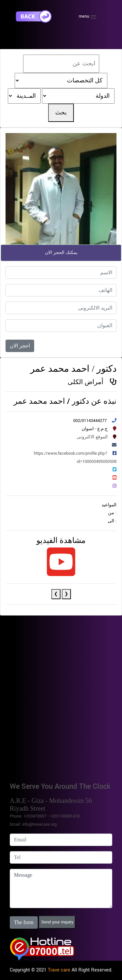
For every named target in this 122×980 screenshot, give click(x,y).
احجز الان (20, 346)
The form (24, 922)
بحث (61, 113)
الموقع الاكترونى (92, 437)
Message (61, 888)
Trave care (59, 970)
